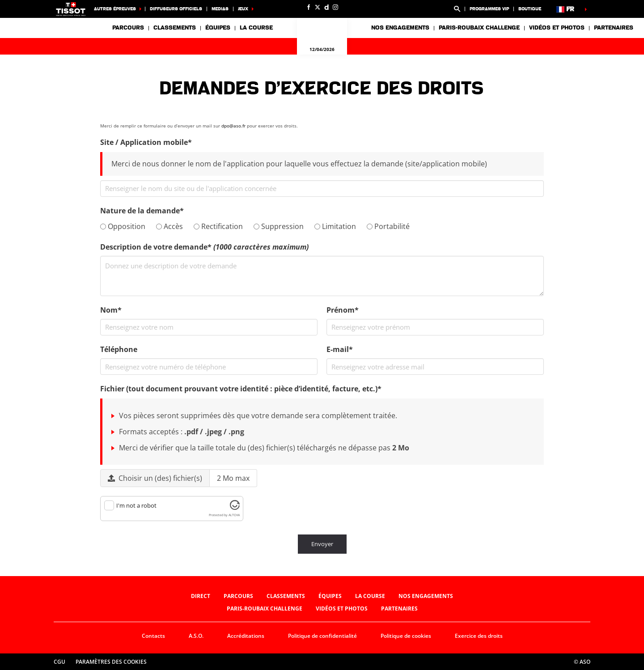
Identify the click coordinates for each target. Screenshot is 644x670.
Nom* (111, 310)
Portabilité (388, 226)
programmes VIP (489, 9)
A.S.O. (196, 636)
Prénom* (343, 310)
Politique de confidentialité (322, 636)
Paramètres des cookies (111, 662)
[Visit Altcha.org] (235, 508)
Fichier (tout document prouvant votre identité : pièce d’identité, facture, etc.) (241, 389)
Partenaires (614, 28)
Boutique (530, 9)
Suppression (279, 226)
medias (220, 9)
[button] (457, 9)
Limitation (335, 226)
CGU (59, 662)
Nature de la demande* (142, 211)
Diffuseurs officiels (176, 9)
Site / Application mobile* (146, 142)
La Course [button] (256, 28)
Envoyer (322, 544)
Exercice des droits (479, 636)
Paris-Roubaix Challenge (479, 28)
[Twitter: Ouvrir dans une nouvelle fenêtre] (318, 7)
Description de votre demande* (204, 247)
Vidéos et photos (557, 28)
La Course (370, 596)
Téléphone (119, 349)
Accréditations (246, 636)
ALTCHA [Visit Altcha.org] (234, 515)
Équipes (330, 596)
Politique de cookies (406, 636)
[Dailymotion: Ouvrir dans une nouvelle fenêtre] (326, 7)
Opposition (123, 226)
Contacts (153, 636)
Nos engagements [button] (400, 28)
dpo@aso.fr (233, 126)
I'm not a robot (136, 505)
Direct (201, 596)
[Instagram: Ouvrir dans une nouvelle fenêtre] (335, 7)
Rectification (218, 226)
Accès (169, 226)
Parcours (128, 28)
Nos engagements (426, 596)
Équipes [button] (218, 28)
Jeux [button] (243, 9)
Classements (175, 28)
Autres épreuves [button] (115, 9)
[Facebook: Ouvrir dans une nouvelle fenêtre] (309, 7)
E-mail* (340, 349)
